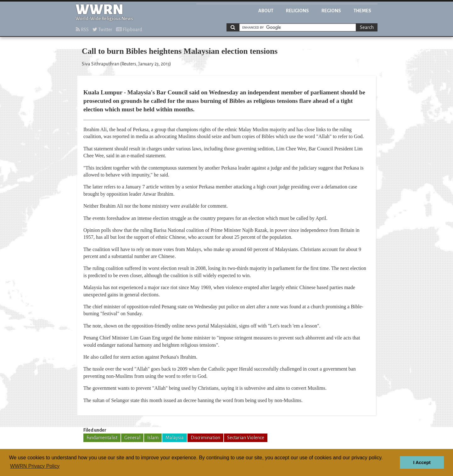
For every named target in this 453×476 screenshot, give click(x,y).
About (266, 11)
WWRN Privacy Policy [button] (35, 466)
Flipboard (129, 30)
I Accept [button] (422, 462)
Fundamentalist (102, 438)
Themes (362, 11)
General (132, 438)
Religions (297, 11)
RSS (82, 30)
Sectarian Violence (246, 438)
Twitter (102, 30)
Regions (331, 11)
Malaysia (175, 438)
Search (367, 27)
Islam (153, 438)
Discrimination (205, 438)
